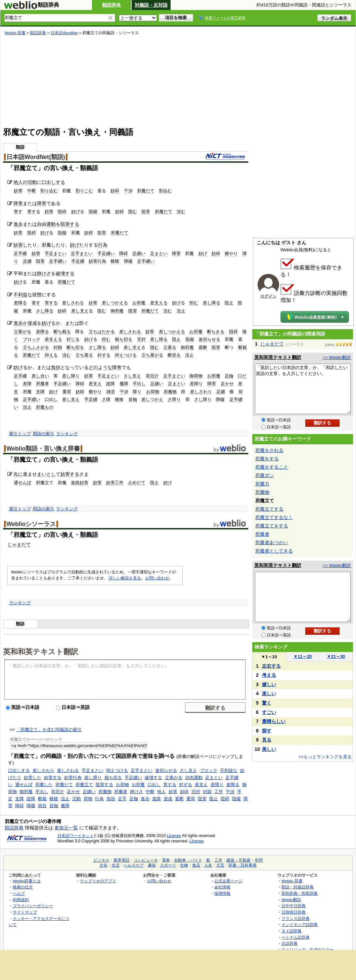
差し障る (212, 303)
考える (269, 675)
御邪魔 (117, 311)
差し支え (80, 311)
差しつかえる (115, 303)
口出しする (53, 182)
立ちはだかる (102, 332)
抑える (51, 355)
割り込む (49, 191)
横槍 (115, 261)
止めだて (137, 483)
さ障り (174, 399)
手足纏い (106, 253)
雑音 (111, 392)
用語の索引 (43, 434)
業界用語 (122, 860)
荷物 (88, 799)
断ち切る (75, 347)
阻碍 (62, 212)
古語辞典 (290, 943)
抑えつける (126, 355)
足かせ (227, 384)
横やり (231, 253)
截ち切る (124, 339)
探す (267, 731)
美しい (269, 749)
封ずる (104, 355)
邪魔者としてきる (274, 551)
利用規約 (21, 900)
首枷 (133, 399)
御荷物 (196, 376)
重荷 (67, 392)
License (174, 836)
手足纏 (78, 261)
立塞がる (23, 332)
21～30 (336, 656)
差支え (95, 384)
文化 (103, 865)
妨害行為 (97, 261)
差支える (159, 303)
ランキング (67, 434)
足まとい (159, 253)
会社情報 (222, 887)
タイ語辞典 (292, 931)
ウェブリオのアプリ (98, 881)
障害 (18, 203)
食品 (196, 865)
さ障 (106, 399)
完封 (141, 339)
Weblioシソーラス (31, 524)
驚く (267, 703)
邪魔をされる (269, 450)
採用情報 (222, 893)
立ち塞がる (152, 355)
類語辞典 (112, 5)
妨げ (76, 212)
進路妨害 (80, 483)
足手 (122, 799)
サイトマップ (25, 912)
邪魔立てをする (272, 526)
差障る (20, 303)
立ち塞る (84, 355)
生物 (184, 865)
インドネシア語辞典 (300, 924)
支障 (40, 392)
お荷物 (153, 392)
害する (34, 212)
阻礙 (93, 212)
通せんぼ (23, 483)
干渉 (128, 191)
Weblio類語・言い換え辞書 (43, 449)
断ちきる (216, 332)
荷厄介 (152, 376)
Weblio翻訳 (291, 900)
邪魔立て (84, 785)
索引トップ (20, 434)
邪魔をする (267, 459)
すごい (269, 712)
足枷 (229, 376)
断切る (174, 355)
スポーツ (168, 865)
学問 (259, 860)
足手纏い (146, 261)
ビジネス (101, 860)
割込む (165, 191)
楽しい (269, 693)
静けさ (44, 273)
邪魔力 (262, 484)
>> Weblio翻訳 (337, 357)
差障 (27, 384)
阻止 (229, 303)
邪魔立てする (269, 509)
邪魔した (44, 785)
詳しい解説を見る (125, 578)
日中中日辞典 (294, 906)
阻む (133, 212)
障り (137, 392)
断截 (42, 799)
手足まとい (56, 253)
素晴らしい (274, 721)
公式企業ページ (228, 881)
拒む (194, 303)
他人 (162, 792)
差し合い (40, 376)
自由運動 (194, 778)
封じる (73, 339)
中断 (32, 191)
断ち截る (62, 332)
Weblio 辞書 (15, 33)
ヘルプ (19, 893)
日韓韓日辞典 (294, 912)
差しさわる (73, 303)
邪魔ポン (265, 475)
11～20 (303, 656)
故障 (110, 384)
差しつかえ (152, 399)
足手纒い (58, 261)
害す (18, 212)
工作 (219, 792)
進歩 (18, 224)
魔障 (124, 384)
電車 (166, 860)
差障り (196, 384)
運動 (51, 224)
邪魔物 (170, 392)
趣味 (152, 865)
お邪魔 (139, 303)
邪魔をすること (272, 467)
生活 (116, 865)
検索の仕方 (23, 887)
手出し (139, 384)
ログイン (268, 296)
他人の (20, 182)
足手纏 (20, 253)
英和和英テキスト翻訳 (41, 651)
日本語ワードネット (76, 836)
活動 (32, 182)
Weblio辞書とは (27, 881)
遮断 (203, 347)
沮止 (181, 311)
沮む (181, 212)
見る (267, 740)
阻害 (146, 212)
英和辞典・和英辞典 (300, 893)
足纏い (139, 253)
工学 (218, 860)
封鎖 (58, 347)
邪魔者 (42, 384)
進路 (157, 799)
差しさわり (201, 392)
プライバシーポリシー (33, 906)
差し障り (71, 376)
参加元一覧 (66, 828)
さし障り (203, 399)
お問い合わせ (157, 578)
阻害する (70, 224)
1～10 (269, 657)
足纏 (27, 261)
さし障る (45, 311)
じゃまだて (19, 545)
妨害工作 (115, 483)
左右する (271, 666)
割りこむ (84, 191)
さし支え (132, 376)
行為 (103, 245)
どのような (100, 367)
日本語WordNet (64, 33)
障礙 (128, 261)
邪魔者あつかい (272, 543)
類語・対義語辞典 (298, 887)
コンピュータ (146, 860)
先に (18, 474)
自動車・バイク (188, 860)
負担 (56, 367)
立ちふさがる (36, 347)
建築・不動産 (238, 860)
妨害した (33, 778)
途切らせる (209, 339)
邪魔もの (45, 407)
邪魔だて (146, 191)
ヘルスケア (134, 865)
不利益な (229, 770)
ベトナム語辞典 (296, 937)
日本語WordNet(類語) (36, 157)
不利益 (20, 295)
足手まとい (82, 253)
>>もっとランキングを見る (325, 757)
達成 (32, 323)
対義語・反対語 (151, 5)
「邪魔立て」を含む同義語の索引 (49, 730)
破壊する (65, 273)
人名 (208, 865)
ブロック (32, 339)
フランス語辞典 (296, 918)
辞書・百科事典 (242, 865)
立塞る (170, 347)
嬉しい (269, 684)
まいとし (46, 474)
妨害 (18, 191)
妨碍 (115, 191)
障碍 (124, 253)
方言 (220, 865)
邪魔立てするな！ (274, 517)
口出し (51, 399)
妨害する (70, 474)
